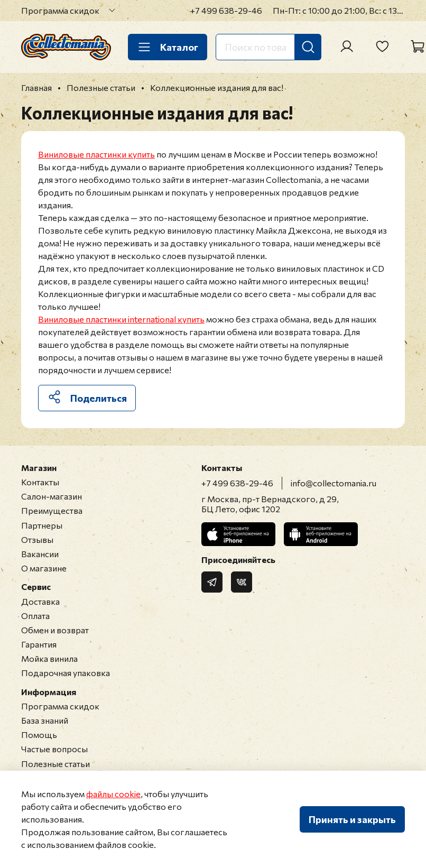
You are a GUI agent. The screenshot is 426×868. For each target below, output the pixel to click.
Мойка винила (49, 658)
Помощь (39, 735)
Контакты (40, 482)
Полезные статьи (55, 764)
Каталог (168, 47)
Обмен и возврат (55, 630)
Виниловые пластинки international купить (121, 319)
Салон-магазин (52, 496)
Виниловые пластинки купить (96, 154)
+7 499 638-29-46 (226, 10)
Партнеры (42, 525)
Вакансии (40, 554)
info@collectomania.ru (334, 483)
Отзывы (37, 539)
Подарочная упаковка (66, 673)
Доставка (40, 601)
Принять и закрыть (352, 819)
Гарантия (39, 644)
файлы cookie (113, 794)
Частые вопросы (54, 749)
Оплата (35, 616)
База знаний (45, 720)
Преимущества (52, 510)
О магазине (44, 568)
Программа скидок (60, 10)
